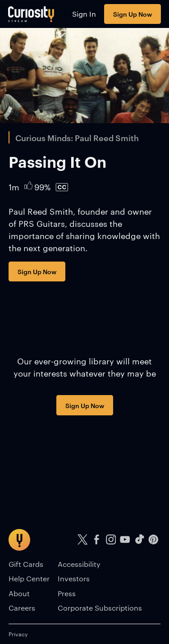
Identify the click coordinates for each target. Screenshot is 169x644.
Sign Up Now (132, 14)
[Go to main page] (31, 14)
